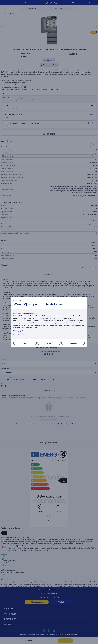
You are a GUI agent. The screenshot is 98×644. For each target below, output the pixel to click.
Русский (23, 301)
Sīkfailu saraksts (19, 334)
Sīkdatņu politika (20, 331)
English (16, 301)
